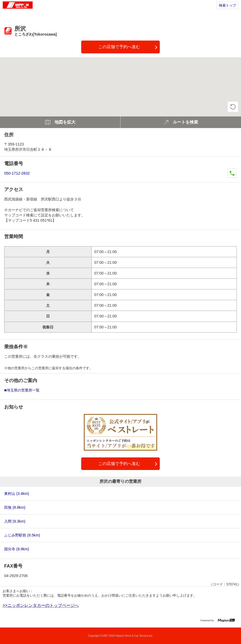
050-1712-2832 (17, 173)
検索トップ (228, 5)
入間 (15, 521)
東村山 (17, 494)
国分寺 (17, 549)
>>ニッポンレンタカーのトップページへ (41, 605)
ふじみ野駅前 (22, 535)
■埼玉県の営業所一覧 (22, 390)
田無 (15, 507)
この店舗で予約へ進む (119, 47)
